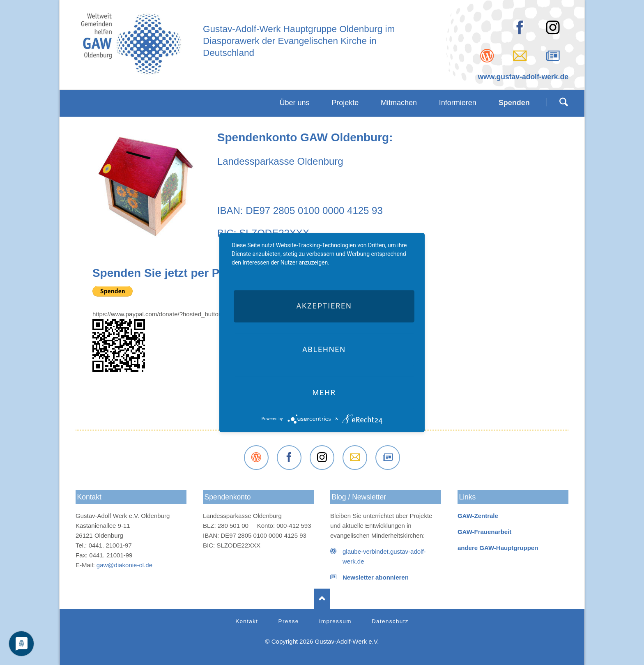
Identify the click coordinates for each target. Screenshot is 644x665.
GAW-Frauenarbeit (484, 532)
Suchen (563, 102)
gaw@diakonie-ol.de (124, 565)
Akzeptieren (324, 306)
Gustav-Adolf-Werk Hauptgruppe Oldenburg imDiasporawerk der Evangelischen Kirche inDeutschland (299, 41)
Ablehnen (324, 349)
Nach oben (322, 599)
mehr (324, 392)
